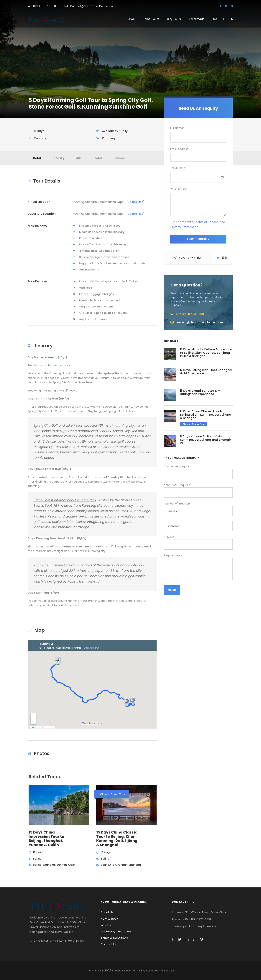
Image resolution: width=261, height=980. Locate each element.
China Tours (151, 19)
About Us (219, 19)
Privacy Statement (184, 227)
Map (79, 158)
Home (131, 19)
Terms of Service (206, 222)
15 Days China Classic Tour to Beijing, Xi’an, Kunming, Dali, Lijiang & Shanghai (206, 415)
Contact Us (109, 944)
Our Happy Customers (116, 931)
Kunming (51, 357)
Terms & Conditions (114, 938)
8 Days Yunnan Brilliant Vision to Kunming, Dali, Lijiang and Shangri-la (206, 440)
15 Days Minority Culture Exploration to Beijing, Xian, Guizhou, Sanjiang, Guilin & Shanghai (206, 353)
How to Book (109, 919)
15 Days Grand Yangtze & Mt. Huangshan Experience (201, 392)
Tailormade (197, 19)
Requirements (198, 568)
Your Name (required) (198, 472)
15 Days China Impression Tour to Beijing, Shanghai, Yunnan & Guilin (46, 839)
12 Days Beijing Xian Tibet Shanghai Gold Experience (206, 372)
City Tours (174, 19)
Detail (37, 158)
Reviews (119, 158)
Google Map (135, 202)
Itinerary (59, 158)
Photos (98, 158)
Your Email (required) (198, 490)
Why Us (106, 925)
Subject (198, 543)
